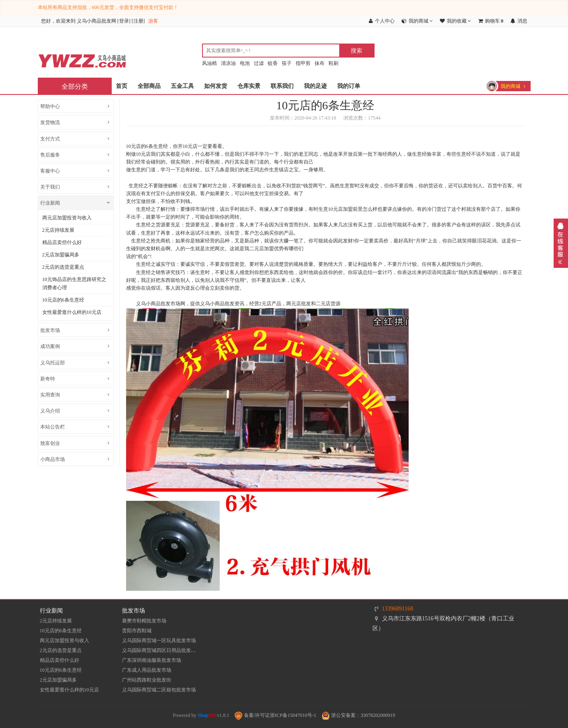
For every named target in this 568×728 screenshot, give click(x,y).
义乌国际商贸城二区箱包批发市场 (159, 690)
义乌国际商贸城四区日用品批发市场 (161, 650)
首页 (122, 86)
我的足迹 (315, 86)
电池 (245, 63)
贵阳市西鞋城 (137, 631)
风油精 (209, 63)
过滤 (259, 63)
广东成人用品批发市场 (147, 670)
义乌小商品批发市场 (158, 304)
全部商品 (149, 86)
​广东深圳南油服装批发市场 (152, 660)
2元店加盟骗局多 (61, 255)
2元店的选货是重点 (63, 267)
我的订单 (349, 86)
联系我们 (282, 86)
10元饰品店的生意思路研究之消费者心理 (74, 283)
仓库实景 (249, 86)
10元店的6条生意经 (63, 300)
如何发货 (216, 86)
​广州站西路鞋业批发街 (147, 680)
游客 (153, 21)
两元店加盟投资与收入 (67, 218)
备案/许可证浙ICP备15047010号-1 (275, 715)
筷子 (287, 63)
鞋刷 (333, 63)
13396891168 (398, 609)
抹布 (320, 63)
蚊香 (273, 63)
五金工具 (182, 86)
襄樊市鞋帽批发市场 (144, 621)
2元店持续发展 (58, 230)
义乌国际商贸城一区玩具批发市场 (159, 640)
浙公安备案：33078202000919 (358, 715)
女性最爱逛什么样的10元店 (72, 312)
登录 (124, 21)
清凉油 (228, 63)
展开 (561, 243)
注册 (138, 21)
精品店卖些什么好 (62, 242)
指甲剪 (303, 63)
